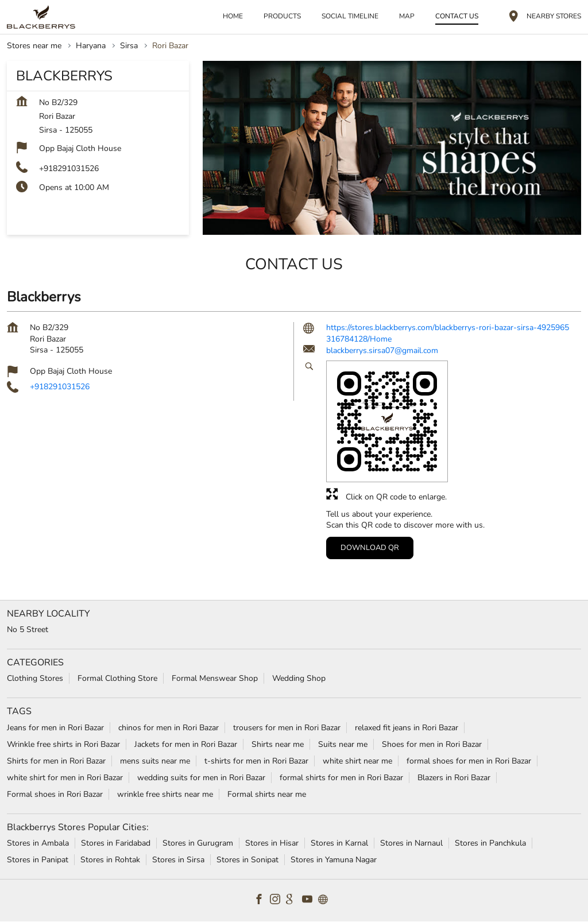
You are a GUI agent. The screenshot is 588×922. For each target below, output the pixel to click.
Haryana (91, 46)
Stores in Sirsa (178, 860)
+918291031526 (69, 168)
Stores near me (34, 46)
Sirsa (129, 46)
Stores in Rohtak (110, 860)
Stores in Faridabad (116, 843)
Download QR (370, 548)
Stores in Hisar (272, 843)
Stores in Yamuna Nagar (334, 860)
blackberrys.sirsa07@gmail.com (382, 350)
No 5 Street (28, 629)
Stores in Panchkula (490, 843)
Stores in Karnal (339, 843)
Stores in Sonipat (247, 860)
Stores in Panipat (38, 860)
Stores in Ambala (38, 843)
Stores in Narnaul (411, 843)
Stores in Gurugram (198, 843)
